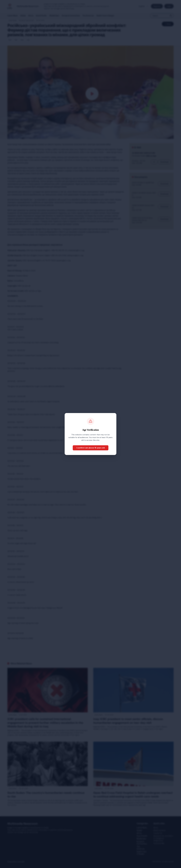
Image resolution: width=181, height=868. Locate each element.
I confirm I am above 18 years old (91, 448)
